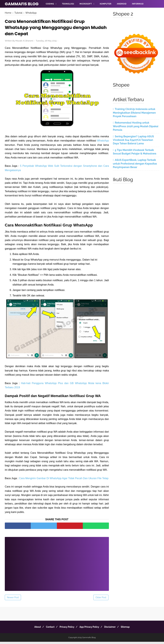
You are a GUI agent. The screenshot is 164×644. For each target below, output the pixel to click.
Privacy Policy (66, 629)
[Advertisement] (57, 564)
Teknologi (68, 4)
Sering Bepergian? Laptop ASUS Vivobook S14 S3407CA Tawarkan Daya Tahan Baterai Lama (133, 140)
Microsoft (86, 4)
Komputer (106, 4)
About (33, 629)
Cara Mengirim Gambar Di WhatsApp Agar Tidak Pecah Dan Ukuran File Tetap (64, 480)
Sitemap (130, 629)
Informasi (138, 4)
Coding (50, 4)
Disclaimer (113, 629)
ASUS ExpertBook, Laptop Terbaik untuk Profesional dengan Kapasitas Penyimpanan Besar (135, 164)
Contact (47, 629)
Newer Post (13, 600)
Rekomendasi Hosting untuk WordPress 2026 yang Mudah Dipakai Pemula (136, 126)
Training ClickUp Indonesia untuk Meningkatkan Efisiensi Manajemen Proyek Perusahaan (134, 113)
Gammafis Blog (22, 4)
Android (122, 4)
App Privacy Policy (90, 629)
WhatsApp (103, 143)
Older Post (101, 600)
